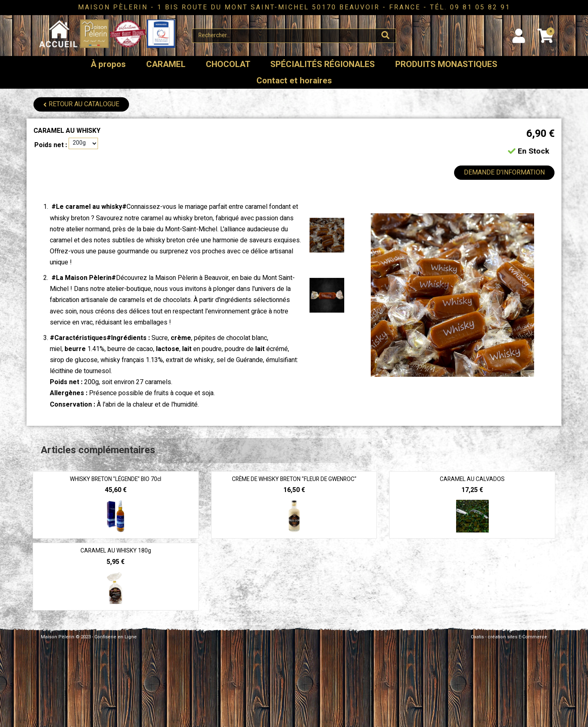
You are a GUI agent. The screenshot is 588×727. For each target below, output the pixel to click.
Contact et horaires (294, 81)
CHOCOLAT (228, 64)
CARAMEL (166, 64)
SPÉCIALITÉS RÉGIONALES (323, 64)
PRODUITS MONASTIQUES (446, 64)
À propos (108, 64)
